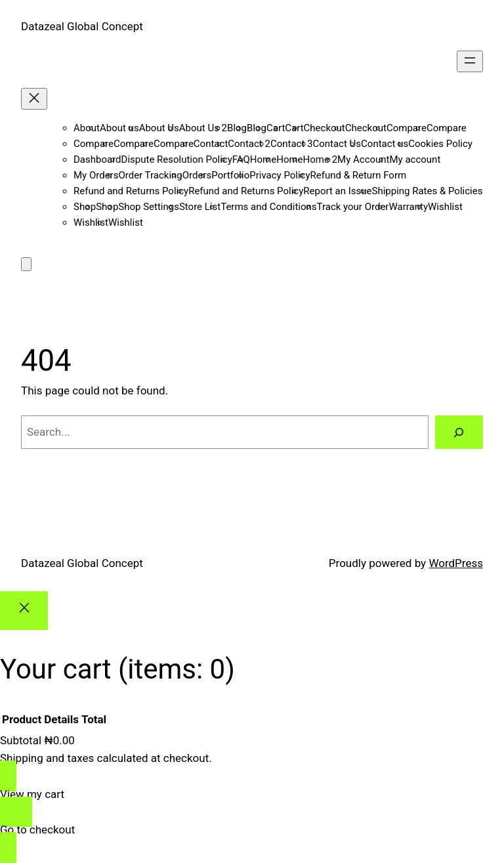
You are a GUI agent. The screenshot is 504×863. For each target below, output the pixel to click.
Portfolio (230, 175)
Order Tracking (150, 175)
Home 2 (321, 159)
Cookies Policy (440, 144)
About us (119, 128)
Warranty (408, 207)
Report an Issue (337, 191)
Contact (211, 144)
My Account (363, 159)
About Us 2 (203, 128)
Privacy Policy (280, 175)
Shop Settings (149, 207)
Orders (197, 175)
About (87, 128)
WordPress (456, 563)
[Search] (459, 432)
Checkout (325, 128)
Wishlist (445, 207)
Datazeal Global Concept (82, 26)
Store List (200, 207)
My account (415, 159)
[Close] (24, 611)
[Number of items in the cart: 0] (26, 264)
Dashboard (97, 159)
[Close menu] (34, 99)
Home (263, 159)
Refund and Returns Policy (131, 191)
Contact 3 (292, 144)
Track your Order (353, 207)
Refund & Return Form (359, 175)
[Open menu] (470, 61)
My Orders (96, 175)
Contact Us (337, 144)
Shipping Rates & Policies (427, 191)
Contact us (385, 144)
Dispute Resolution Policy (177, 159)
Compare (407, 128)
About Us (159, 128)
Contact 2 (249, 144)
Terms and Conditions (268, 207)
